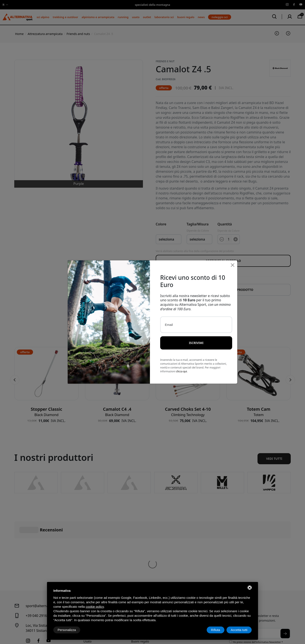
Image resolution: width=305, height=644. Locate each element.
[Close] (233, 261)
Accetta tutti (239, 630)
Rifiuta (216, 630)
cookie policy (95, 607)
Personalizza (67, 630)
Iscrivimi (196, 339)
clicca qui (181, 367)
